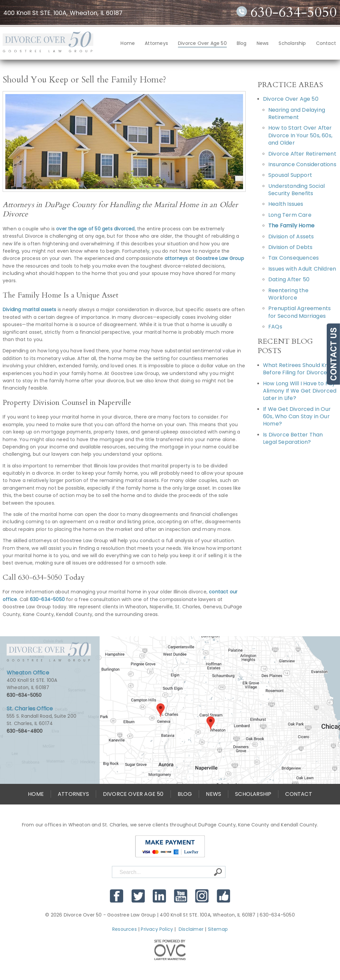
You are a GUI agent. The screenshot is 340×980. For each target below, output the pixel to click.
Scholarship (292, 43)
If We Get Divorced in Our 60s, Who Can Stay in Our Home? (297, 417)
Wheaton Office (28, 673)
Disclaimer (191, 929)
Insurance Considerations (302, 164)
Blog (242, 43)
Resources (125, 929)
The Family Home (291, 226)
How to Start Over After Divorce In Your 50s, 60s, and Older (300, 135)
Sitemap (218, 929)
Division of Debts (290, 247)
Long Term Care (290, 215)
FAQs (275, 327)
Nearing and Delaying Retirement (297, 114)
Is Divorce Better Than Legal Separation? (293, 438)
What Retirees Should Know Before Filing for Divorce (299, 369)
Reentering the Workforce (288, 294)
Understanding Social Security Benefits (297, 190)
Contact (326, 43)
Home (128, 43)
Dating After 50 (289, 279)
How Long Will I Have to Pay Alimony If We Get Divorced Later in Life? (300, 391)
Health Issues (286, 204)
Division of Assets (291, 237)
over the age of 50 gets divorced (95, 229)
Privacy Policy (157, 929)
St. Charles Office (30, 709)
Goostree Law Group (220, 258)
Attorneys (156, 43)
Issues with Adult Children (302, 269)
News (263, 43)
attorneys (176, 258)
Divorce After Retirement (302, 154)
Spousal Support (290, 175)
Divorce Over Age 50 (202, 43)
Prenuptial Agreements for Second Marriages (299, 312)
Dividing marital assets (30, 309)
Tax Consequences (294, 258)
